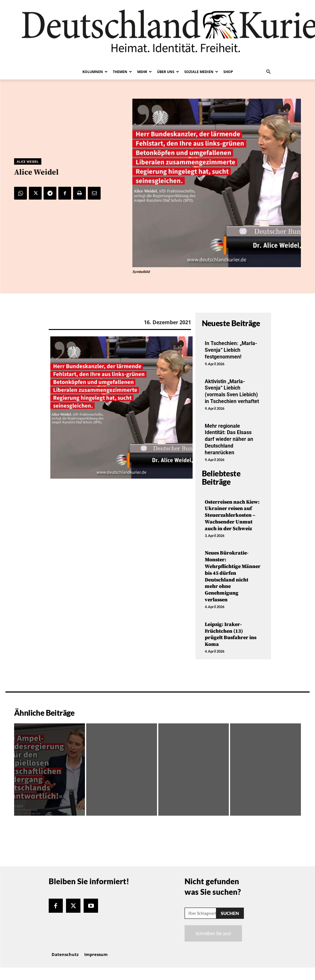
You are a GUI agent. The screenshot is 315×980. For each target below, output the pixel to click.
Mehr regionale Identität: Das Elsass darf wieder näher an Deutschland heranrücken (229, 439)
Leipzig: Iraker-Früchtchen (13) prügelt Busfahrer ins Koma (231, 634)
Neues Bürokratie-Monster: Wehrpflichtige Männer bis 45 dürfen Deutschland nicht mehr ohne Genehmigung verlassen (233, 576)
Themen (122, 72)
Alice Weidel (28, 161)
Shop (228, 72)
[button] (269, 72)
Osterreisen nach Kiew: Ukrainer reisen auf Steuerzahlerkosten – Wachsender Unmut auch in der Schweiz (232, 515)
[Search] (230, 913)
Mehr (145, 72)
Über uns (168, 72)
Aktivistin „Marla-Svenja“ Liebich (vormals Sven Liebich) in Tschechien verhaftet (232, 391)
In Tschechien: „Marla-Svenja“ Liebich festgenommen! (231, 350)
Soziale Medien (201, 72)
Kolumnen (95, 72)
